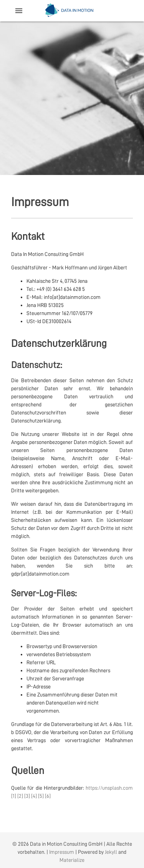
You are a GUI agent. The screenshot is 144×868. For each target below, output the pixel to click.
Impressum (62, 852)
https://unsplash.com (109, 788)
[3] (27, 796)
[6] (48, 796)
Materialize (72, 860)
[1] (14, 796)
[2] (20, 796)
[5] (41, 796)
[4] (34, 796)
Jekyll (111, 852)
